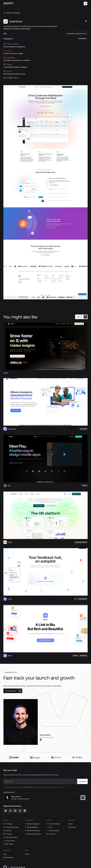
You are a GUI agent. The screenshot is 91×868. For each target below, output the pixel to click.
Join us (23, 867)
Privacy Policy (29, 787)
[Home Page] (9, 3)
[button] (85, 3)
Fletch (10, 78)
